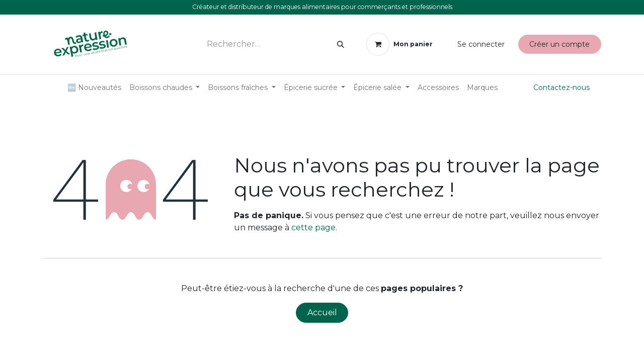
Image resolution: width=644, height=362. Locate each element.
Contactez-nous (561, 87)
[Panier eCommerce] (399, 44)
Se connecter (481, 44)
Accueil (322, 312)
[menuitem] (94, 88)
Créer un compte (559, 44)
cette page (313, 228)
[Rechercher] (341, 44)
